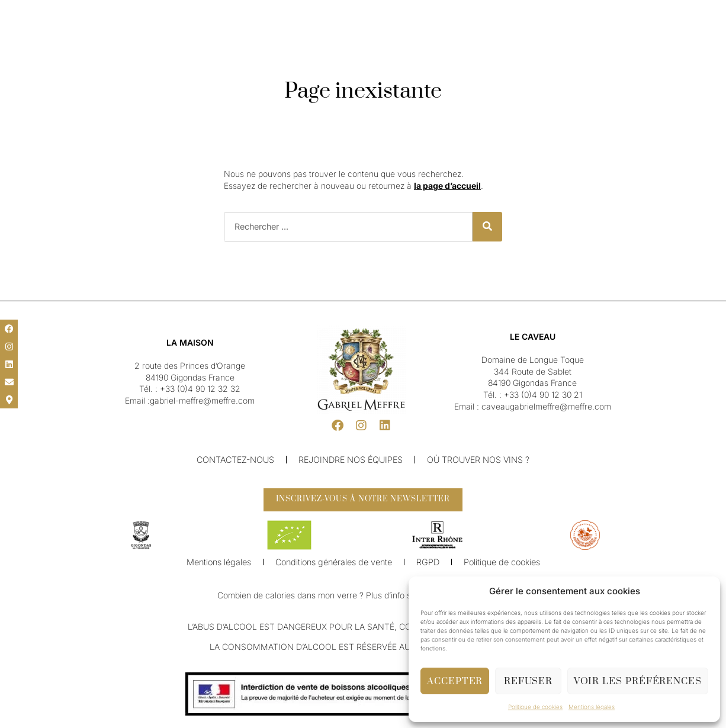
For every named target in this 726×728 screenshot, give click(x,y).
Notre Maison (250, 41)
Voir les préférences (638, 681)
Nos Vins (305, 41)
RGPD (427, 567)
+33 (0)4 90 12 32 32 (200, 389)
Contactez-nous (235, 460)
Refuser (528, 681)
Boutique (487, 41)
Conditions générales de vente (334, 567)
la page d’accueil (447, 186)
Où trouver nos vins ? (478, 460)
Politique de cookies (535, 707)
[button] (18, 13)
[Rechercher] (487, 227)
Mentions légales (592, 707)
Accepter (455, 681)
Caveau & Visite (429, 41)
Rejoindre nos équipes (351, 460)
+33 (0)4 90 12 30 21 (543, 394)
